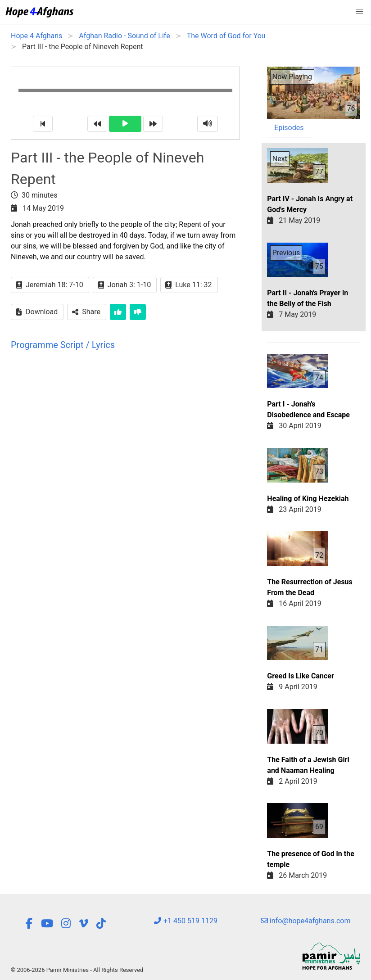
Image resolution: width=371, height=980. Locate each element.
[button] (359, 12)
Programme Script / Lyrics (63, 345)
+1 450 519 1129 (185, 921)
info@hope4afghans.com (306, 921)
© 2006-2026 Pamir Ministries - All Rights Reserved (77, 970)
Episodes (289, 128)
